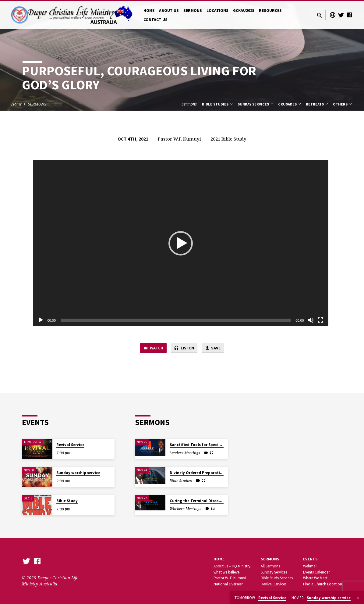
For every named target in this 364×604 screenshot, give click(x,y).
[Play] (41, 320)
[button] (181, 243)
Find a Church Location (323, 584)
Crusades (290, 104)
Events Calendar (316, 572)
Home (16, 104)
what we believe (226, 572)
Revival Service (70, 445)
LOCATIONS (217, 11)
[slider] (176, 320)
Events (310, 559)
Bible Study (67, 501)
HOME (149, 11)
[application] (181, 243)
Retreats (317, 104)
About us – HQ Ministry (232, 566)
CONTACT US (155, 20)
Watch (152, 348)
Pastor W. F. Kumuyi (230, 578)
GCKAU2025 (244, 11)
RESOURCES (270, 11)
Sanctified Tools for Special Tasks (202, 445)
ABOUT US (169, 11)
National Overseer (228, 584)
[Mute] (311, 320)
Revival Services (274, 584)
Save (214, 348)
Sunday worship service (78, 473)
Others (343, 104)
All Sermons (270, 566)
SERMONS (193, 11)
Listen (184, 348)
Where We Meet (315, 578)
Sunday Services (256, 104)
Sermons (189, 104)
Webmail (310, 566)
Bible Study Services (277, 578)
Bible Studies (218, 104)
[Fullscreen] (320, 320)
